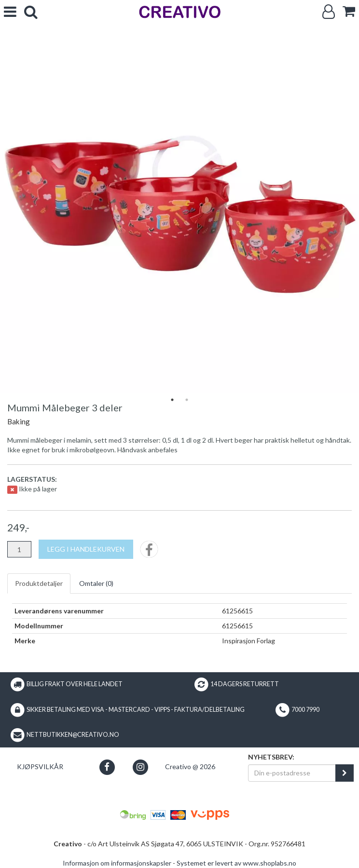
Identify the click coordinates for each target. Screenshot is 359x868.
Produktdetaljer (39, 583)
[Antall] (19, 549)
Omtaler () (96, 583)
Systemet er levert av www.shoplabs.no (236, 863)
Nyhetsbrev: (271, 757)
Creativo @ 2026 (190, 766)
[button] (107, 767)
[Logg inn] (329, 12)
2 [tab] (187, 400)
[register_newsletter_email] (345, 773)
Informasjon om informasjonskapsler (117, 863)
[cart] (349, 11)
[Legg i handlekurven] (86, 549)
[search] (31, 12)
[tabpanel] (179, 213)
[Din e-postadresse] (292, 773)
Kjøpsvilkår (40, 766)
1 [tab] (172, 400)
